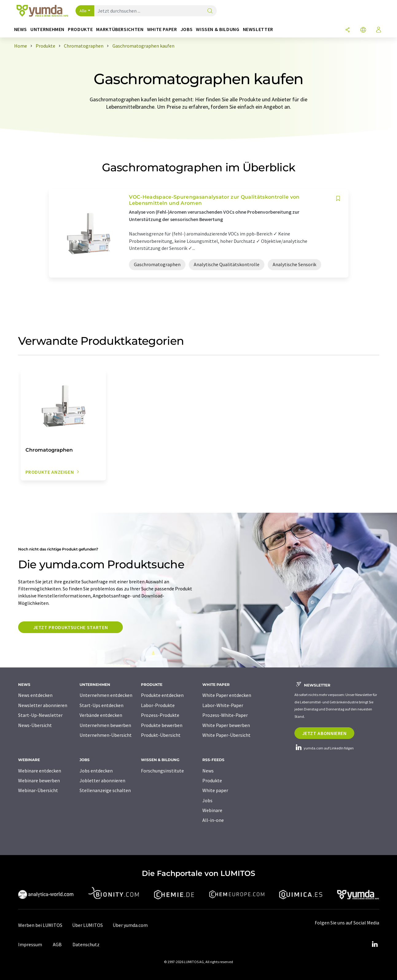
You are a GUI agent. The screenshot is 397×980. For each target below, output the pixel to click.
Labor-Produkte (158, 705)
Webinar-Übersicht (38, 790)
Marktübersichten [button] (120, 29)
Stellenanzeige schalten (105, 790)
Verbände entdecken (101, 715)
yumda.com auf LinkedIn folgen (324, 748)
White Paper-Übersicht (226, 735)
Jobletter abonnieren (102, 780)
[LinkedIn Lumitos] (375, 944)
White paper (215, 790)
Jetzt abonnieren (324, 733)
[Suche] (210, 11)
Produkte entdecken (162, 695)
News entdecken (35, 695)
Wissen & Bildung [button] (218, 29)
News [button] (21, 29)
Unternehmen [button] (47, 29)
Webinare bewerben (39, 780)
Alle (83, 11)
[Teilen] (348, 30)
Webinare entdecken (40, 771)
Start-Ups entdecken (101, 705)
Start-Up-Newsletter (40, 715)
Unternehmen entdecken (106, 695)
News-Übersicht (35, 725)
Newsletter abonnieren (43, 705)
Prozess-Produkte (160, 715)
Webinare (212, 810)
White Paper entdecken (227, 695)
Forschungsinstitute (162, 771)
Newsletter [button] (258, 29)
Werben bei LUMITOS (40, 925)
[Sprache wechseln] (363, 30)
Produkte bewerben (162, 725)
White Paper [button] (162, 29)
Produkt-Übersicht (161, 735)
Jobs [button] (187, 29)
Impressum (30, 944)
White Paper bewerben (226, 725)
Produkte (212, 780)
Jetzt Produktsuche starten (71, 627)
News (208, 771)
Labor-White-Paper (223, 705)
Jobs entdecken (96, 771)
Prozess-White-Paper (225, 715)
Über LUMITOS (88, 925)
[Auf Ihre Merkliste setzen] (338, 198)
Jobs (207, 800)
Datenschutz (86, 944)
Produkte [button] (80, 29)
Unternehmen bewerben (105, 725)
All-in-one (213, 820)
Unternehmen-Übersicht (106, 735)
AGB (57, 944)
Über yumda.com (130, 925)
